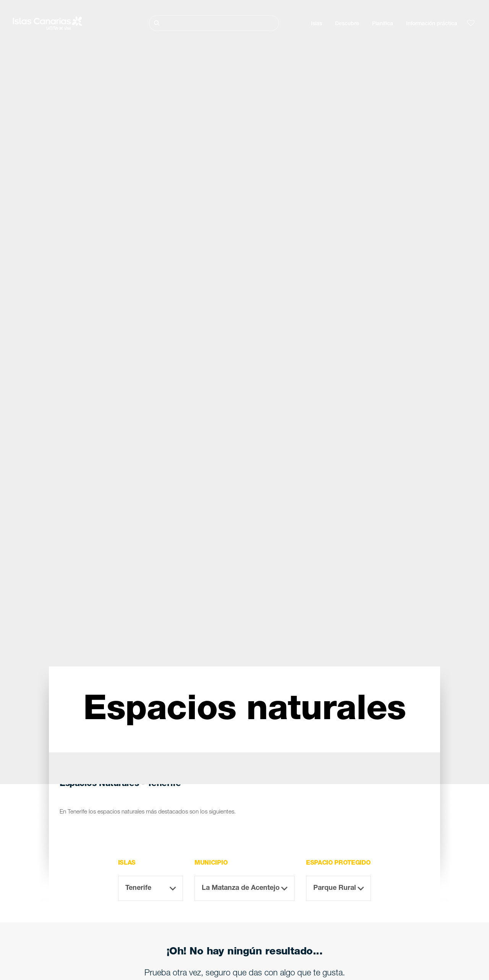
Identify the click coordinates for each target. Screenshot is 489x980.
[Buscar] (214, 23)
